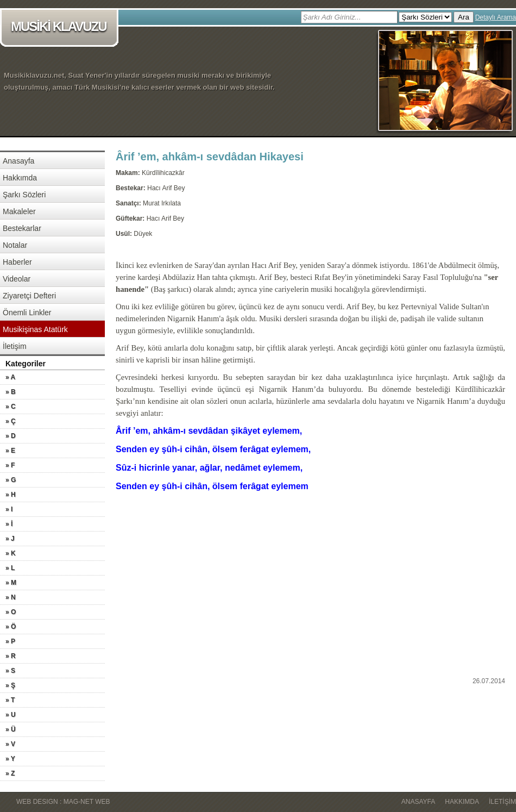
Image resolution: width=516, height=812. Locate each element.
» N (11, 597)
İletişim (15, 346)
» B (11, 392)
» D (11, 436)
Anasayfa (18, 161)
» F (10, 465)
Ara (464, 17)
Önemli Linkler (27, 313)
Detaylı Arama (496, 17)
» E (10, 451)
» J (10, 539)
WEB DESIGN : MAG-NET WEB (63, 802)
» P (10, 641)
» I (9, 509)
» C (11, 407)
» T (10, 700)
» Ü (11, 729)
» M (11, 583)
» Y (10, 759)
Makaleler (19, 211)
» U (11, 715)
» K (11, 553)
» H (11, 495)
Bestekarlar (22, 228)
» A (10, 377)
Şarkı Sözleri (24, 195)
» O (11, 612)
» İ (9, 524)
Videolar (17, 279)
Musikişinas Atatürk (35, 329)
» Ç (11, 421)
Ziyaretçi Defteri (29, 296)
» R (11, 656)
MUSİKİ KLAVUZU (61, 27)
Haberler (17, 262)
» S (10, 671)
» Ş (10, 685)
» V (10, 744)
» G (11, 480)
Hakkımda (20, 178)
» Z (10, 773)
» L (10, 568)
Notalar (15, 245)
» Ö (11, 627)
